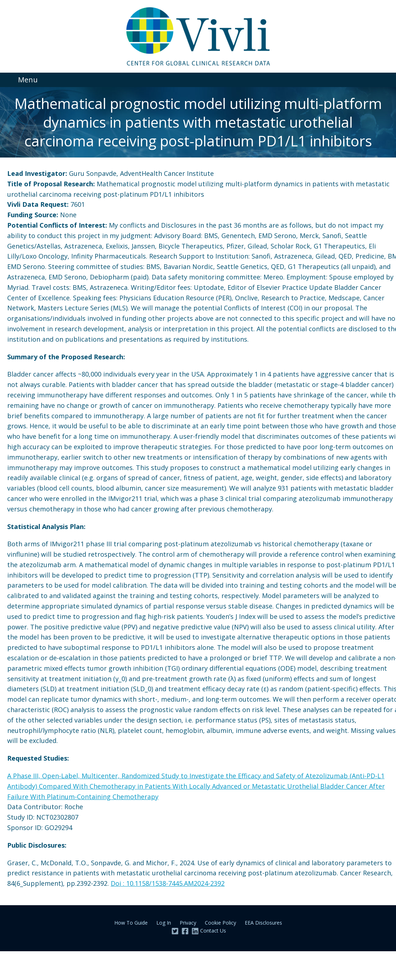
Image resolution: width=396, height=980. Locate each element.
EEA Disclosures (263, 923)
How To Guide (131, 923)
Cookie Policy (220, 923)
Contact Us (213, 931)
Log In (164, 923)
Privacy (188, 923)
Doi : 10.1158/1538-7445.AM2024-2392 (168, 883)
